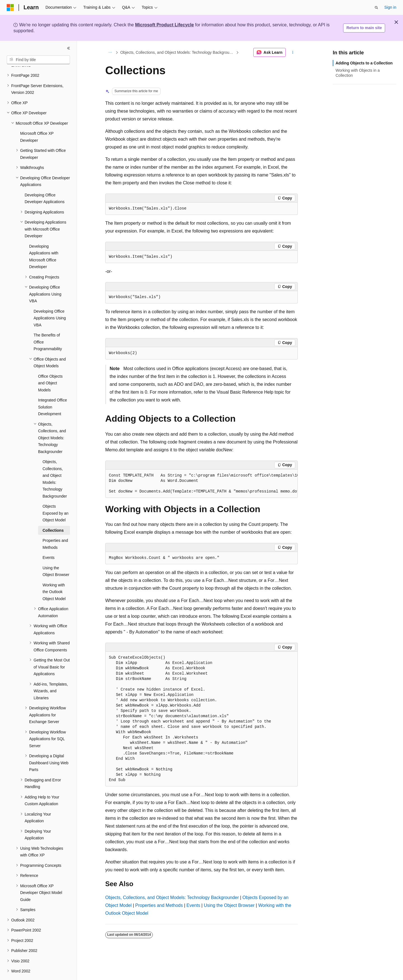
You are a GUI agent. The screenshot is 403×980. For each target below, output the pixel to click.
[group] (201, 484)
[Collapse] (69, 48)
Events (193, 905)
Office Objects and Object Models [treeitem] (50, 368)
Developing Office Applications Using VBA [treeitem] (50, 303)
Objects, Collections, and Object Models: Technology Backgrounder (178, 52)
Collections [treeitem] (53, 515)
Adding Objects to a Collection (364, 63)
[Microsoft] (10, 8)
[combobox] (38, 60)
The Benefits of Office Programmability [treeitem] (48, 327)
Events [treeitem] (49, 542)
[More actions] (293, 52)
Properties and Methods (159, 905)
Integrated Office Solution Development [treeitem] (52, 392)
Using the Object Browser (229, 905)
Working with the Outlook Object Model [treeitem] (54, 576)
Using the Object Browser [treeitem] (56, 556)
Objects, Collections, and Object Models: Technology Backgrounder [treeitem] (55, 464)
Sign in (390, 7)
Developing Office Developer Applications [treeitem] (44, 183)
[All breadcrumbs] (110, 52)
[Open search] (376, 8)
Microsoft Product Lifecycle (165, 25)
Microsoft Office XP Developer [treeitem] (37, 121)
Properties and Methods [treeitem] (55, 529)
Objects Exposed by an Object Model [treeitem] (56, 498)
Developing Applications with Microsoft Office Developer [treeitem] (44, 241)
